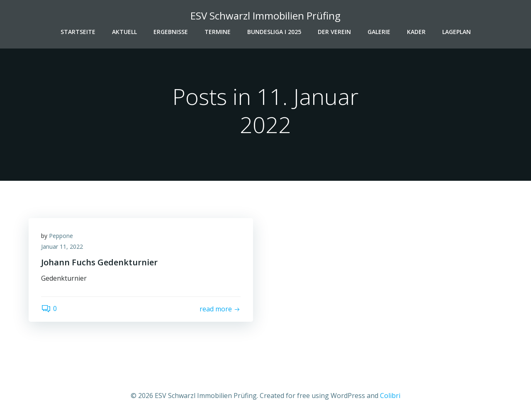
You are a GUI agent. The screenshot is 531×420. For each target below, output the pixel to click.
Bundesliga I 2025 (274, 32)
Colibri (390, 396)
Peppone (61, 236)
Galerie (379, 32)
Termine (218, 32)
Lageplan (457, 32)
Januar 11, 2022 (62, 246)
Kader (416, 32)
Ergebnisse (171, 32)
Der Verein (334, 32)
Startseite (78, 32)
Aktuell (124, 32)
